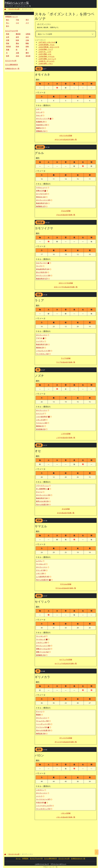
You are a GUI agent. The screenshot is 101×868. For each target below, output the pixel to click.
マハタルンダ (41, 564)
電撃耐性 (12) (41, 131)
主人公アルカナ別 (12, 31)
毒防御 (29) (40, 348)
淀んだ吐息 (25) (42, 272)
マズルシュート (42, 187)
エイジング (40, 413)
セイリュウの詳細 (66, 659)
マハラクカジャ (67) (43, 799)
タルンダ (39, 115)
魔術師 (18, 34)
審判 (27, 53)
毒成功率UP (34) (42, 498)
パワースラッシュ (42, 486)
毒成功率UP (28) (42, 344)
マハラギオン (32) (42, 354)
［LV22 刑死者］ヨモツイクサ (49, 47)
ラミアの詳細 (66, 358)
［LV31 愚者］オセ (45, 54)
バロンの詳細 (66, 813)
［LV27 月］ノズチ (45, 52)
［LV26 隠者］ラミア (45, 49)
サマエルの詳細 (66, 584)
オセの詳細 (66, 509)
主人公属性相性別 (12, 65)
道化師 (28, 56)
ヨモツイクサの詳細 (66, 283)
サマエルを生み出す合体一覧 (66, 588)
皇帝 (17, 37)
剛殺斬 (38, 715)
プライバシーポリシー (58, 864)
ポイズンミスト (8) (44, 118)
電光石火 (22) (41, 197)
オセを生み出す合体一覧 (66, 513)
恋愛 (8, 40)
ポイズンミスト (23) (43, 200)
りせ (17, 23)
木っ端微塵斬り (43, 489)
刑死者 (8, 46)
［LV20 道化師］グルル (46, 45)
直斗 (8, 26)
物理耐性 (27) (41, 206)
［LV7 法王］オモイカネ (47, 42)
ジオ (38, 109)
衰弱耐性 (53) (41, 655)
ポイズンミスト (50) (43, 646)
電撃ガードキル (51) (43, 649)
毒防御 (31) (40, 426)
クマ (27, 23)
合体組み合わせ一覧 (12, 68)
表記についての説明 (45, 34)
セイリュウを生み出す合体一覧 (66, 663)
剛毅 (27, 43)
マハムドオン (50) (42, 721)
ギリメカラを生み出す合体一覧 (66, 742)
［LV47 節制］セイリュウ (47, 59)
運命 (17, 43)
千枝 (17, 20)
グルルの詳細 (66, 211)
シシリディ (40, 341)
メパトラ (39, 796)
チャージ (39, 492)
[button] (40, 109)
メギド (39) (40, 573)
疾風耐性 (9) (40, 122)
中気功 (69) (41, 802)
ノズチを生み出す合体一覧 (66, 438)
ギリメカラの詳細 (66, 738)
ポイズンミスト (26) (43, 275)
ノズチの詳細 (66, 434)
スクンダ (39, 112)
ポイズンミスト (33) (43, 495)
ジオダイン (40, 790)
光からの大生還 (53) (43, 730)
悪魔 (8, 50)
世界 (8, 56)
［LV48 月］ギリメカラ (46, 61)
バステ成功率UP (43, 417)
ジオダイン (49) (42, 643)
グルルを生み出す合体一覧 (66, 215)
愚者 (8, 34)
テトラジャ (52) (43, 727)
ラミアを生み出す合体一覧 (66, 362)
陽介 (8, 20)
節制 (27, 46)
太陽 (17, 53)
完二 (8, 23)
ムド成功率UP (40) (43, 577)
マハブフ (39, 266)
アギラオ (40, 338)
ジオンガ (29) (41, 420)
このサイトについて (42, 864)
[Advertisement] (19, 85)
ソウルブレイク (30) (43, 351)
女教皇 (28, 34)
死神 (17, 46)
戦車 (17, 40)
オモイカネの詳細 (66, 135)
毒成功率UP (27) (42, 279)
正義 (27, 40)
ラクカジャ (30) (42, 423)
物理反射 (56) (41, 733)
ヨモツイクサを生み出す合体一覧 (66, 287)
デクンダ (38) (41, 570)
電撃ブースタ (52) (42, 652)
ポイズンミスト (42, 335)
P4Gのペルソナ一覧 (17, 3)
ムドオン (39, 561)
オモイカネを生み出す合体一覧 (66, 139)
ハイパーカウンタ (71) (44, 806)
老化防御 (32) (41, 429)
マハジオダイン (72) (43, 809)
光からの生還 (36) (42, 504)
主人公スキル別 (14, 9)
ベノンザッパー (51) (43, 724)
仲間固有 (25, 858)
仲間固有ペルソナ (12, 17)
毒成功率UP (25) (42, 203)
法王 (27, 37)
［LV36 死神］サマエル (46, 56)
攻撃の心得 (41, 191)
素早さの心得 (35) (42, 501)
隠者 (8, 43)
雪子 (27, 20)
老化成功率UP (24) (43, 269)
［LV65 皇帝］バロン (45, 63)
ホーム (18, 858)
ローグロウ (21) (42, 194)
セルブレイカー (43, 263)
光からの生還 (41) (43, 580)
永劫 (17, 56)
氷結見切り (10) (42, 125)
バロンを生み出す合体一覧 (66, 817)
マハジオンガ (41, 636)
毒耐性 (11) (40, 128)
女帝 (8, 37)
